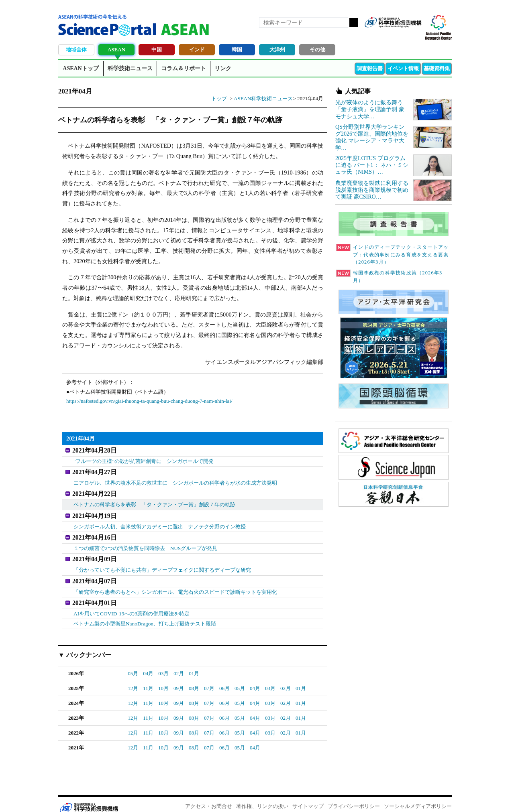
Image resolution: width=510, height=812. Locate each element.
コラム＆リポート (184, 68)
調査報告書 (370, 68)
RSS (374, 35)
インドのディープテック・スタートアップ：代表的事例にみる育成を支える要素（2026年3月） (392, 255)
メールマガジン (415, 35)
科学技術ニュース (130, 68)
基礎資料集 (437, 68)
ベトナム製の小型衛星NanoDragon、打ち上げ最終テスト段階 (144, 614)
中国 (157, 50)
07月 (209, 678)
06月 (224, 678)
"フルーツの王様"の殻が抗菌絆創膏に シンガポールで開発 (144, 460)
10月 (163, 678)
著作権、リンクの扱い (262, 796)
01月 (194, 663)
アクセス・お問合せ (209, 796)
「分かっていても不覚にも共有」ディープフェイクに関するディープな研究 (162, 563)
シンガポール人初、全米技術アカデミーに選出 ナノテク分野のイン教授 (160, 522)
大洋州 (277, 50)
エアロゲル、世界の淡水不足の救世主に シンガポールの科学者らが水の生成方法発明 (175, 481)
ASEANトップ (81, 68)
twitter (401, 35)
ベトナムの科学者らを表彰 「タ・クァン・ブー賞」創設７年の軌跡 (154, 501)
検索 (354, 22)
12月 (133, 678)
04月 (148, 663)
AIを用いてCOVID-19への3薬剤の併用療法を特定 (131, 604)
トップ (219, 98)
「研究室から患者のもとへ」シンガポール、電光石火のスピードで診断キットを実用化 (175, 584)
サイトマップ (308, 796)
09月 (179, 678)
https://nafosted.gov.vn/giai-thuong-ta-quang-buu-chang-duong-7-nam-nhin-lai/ (149, 401)
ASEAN (116, 50)
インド (197, 50)
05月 (133, 663)
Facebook (388, 35)
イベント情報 (403, 68)
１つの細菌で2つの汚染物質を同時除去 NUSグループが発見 (145, 542)
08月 (194, 678)
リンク (223, 68)
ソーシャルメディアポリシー (418, 796)
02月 (179, 663)
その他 (317, 50)
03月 (163, 663)
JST (89, 798)
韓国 (237, 50)
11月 (148, 678)
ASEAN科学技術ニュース (263, 98)
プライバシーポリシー (354, 796)
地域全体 (76, 50)
